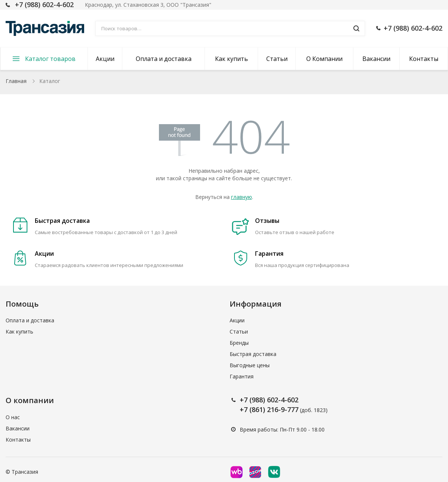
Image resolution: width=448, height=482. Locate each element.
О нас (13, 417)
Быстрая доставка (253, 354)
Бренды (239, 343)
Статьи (277, 59)
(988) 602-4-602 (274, 400)
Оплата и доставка (164, 59)
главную (242, 197)
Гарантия (242, 376)
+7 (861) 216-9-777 (269, 409)
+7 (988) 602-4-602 (44, 4)
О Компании (324, 59)
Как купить (231, 59)
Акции (105, 59)
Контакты (424, 59)
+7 (245, 400)
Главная (16, 81)
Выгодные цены (250, 365)
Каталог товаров (50, 59)
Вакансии (376, 59)
